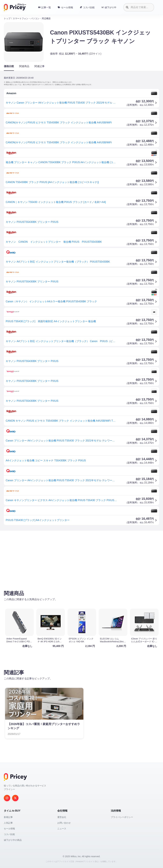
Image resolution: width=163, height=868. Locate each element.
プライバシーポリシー (122, 817)
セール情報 (9, 829)
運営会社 (62, 817)
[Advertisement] (81, 558)
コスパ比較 (9, 834)
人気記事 (8, 823)
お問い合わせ (64, 823)
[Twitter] (15, 798)
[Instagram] (7, 798)
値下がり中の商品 (13, 840)
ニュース (62, 829)
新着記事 (8, 817)
